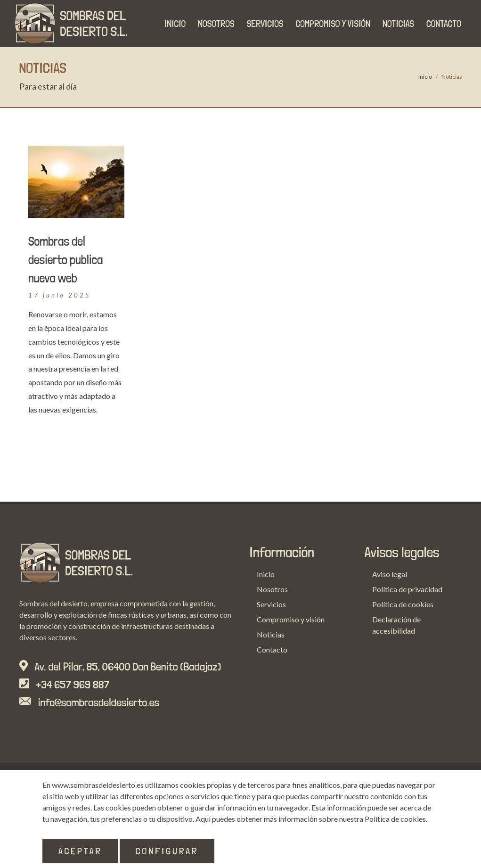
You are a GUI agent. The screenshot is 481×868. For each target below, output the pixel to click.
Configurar (167, 851)
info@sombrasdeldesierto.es (99, 702)
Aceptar (80, 851)
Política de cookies (403, 604)
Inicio (425, 77)
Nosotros (272, 589)
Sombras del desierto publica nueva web (65, 260)
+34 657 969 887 (73, 684)
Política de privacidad (407, 589)
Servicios (271, 604)
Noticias (271, 634)
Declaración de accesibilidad (396, 625)
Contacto (272, 649)
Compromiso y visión (291, 619)
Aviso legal (390, 574)
